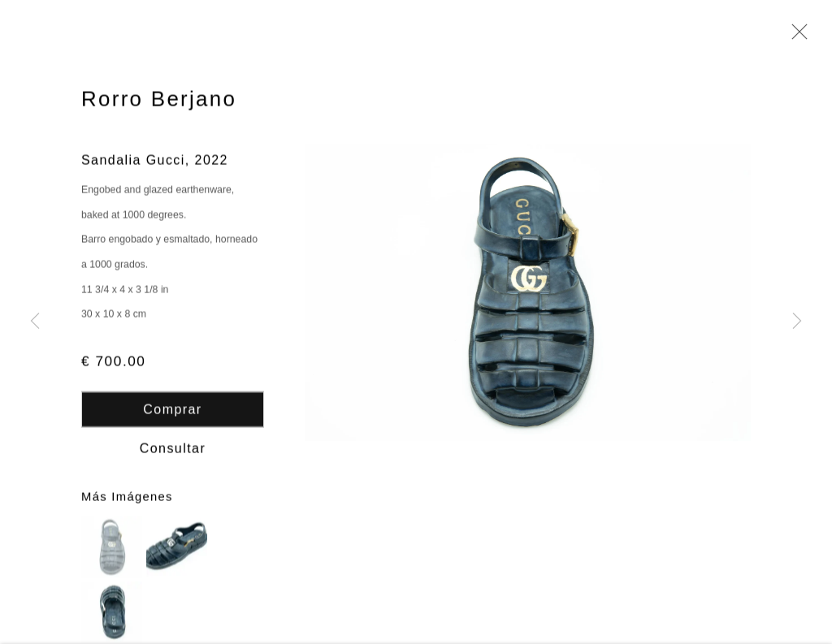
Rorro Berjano (159, 101)
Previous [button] (35, 322)
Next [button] (797, 322)
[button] (112, 549)
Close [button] (795, 37)
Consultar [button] (173, 450)
